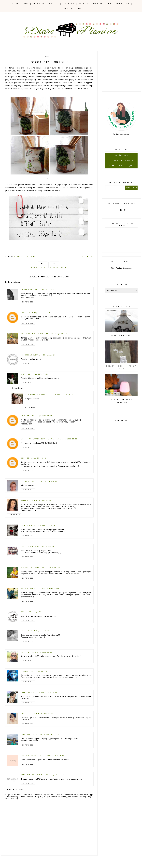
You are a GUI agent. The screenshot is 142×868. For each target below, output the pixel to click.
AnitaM (24, 500)
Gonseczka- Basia (30, 568)
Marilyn (25, 652)
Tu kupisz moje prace (71, 8)
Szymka (25, 671)
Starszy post (58, 268)
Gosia (24, 612)
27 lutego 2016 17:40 (57, 775)
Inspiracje (69, 4)
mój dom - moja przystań (35, 334)
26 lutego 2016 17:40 (50, 735)
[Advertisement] (124, 71)
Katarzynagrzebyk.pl (32, 775)
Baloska (25, 416)
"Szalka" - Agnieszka (32, 481)
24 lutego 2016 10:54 (41, 500)
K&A (23, 458)
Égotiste (25, 713)
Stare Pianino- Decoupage (121, 268)
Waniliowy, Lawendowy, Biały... (37, 439)
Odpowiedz (28, 302)
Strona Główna (20, 4)
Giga (23, 374)
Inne (110, 4)
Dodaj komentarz (15, 790)
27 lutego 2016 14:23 (54, 756)
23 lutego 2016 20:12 (63, 395)
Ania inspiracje (29, 735)
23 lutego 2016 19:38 (42, 416)
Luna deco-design (30, 547)
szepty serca (28, 525)
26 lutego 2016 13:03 (43, 713)
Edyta (24, 313)
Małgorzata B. (28, 589)
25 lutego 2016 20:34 (42, 631)
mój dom (54, 4)
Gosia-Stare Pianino (36, 395)
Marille (25, 631)
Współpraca (123, 4)
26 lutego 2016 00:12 (41, 671)
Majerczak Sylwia (31, 355)
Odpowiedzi (17, 388)
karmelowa (27, 290)
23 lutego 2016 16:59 (40, 313)
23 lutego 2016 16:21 (45, 290)
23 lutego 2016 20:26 (67, 439)
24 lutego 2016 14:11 (48, 525)
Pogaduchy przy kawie (91, 4)
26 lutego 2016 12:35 (47, 692)
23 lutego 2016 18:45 (53, 355)
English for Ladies (31, 756)
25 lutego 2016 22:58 (42, 652)
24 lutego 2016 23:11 (49, 589)
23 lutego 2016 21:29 (37, 458)
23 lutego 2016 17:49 (61, 334)
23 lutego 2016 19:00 (38, 374)
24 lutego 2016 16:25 (52, 547)
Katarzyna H (27, 692)
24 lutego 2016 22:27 (52, 568)
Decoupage (39, 4)
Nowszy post (39, 268)
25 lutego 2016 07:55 (39, 612)
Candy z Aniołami (121, 335)
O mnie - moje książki (121, 166)
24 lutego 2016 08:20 (55, 481)
